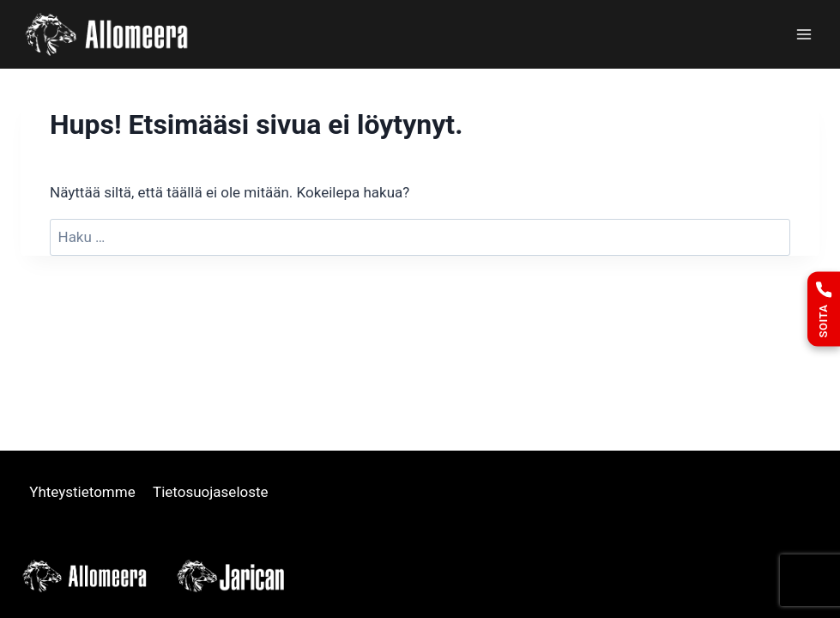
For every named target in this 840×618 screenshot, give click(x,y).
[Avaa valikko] (804, 34)
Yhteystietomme (82, 492)
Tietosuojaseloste (211, 492)
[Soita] (824, 309)
